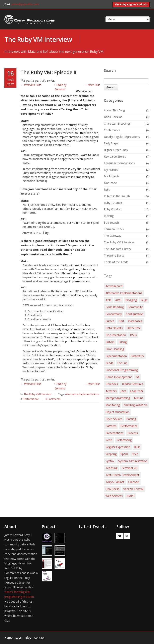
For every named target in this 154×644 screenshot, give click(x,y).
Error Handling (115, 349)
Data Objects (114, 328)
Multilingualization (135, 405)
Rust (137, 447)
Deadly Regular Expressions (122, 137)
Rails (107, 189)
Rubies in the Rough (117, 196)
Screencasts (112, 222)
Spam (124, 454)
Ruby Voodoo (113, 209)
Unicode (134, 482)
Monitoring (113, 405)
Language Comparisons (119, 163)
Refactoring (124, 440)
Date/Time (134, 328)
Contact (39, 638)
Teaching (111, 468)
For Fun (122, 363)
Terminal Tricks (114, 229)
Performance (31, 399)
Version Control (133, 489)
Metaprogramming (118, 398)
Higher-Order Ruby (116, 150)
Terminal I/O (129, 468)
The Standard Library (117, 249)
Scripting (111, 454)
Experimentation (116, 356)
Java (123, 391)
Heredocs (112, 384)
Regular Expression (118, 447)
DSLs (133, 335)
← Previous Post (31, 85)
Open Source (114, 419)
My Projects (112, 176)
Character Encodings (117, 123)
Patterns (111, 426)
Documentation (116, 335)
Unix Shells (112, 489)
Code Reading (114, 307)
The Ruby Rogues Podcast (131, 4)
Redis (109, 440)
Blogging (131, 300)
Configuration (135, 314)
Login (19, 638)
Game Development (119, 377)
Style (135, 454)
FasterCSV (137, 356)
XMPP (131, 496)
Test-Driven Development (122, 475)
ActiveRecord (114, 286)
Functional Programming (122, 370)
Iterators (111, 391)
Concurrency (114, 314)
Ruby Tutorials (113, 203)
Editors (110, 342)
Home (8, 638)
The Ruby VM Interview (38, 39)
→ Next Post (92, 85)
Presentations (114, 433)
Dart (121, 321)
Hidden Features (133, 384)
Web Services (114, 496)
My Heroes (111, 170)
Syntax (110, 461)
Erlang (123, 342)
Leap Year (137, 391)
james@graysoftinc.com (25, 4)
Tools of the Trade (116, 262)
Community (135, 307)
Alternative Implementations (82, 394)
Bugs (144, 300)
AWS (118, 300)
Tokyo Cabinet (115, 482)
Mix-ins (139, 398)
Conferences (112, 130)
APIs (108, 300)
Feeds (109, 363)
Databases (135, 321)
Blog (28, 638)
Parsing (131, 419)
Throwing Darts (114, 255)
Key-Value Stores (115, 156)
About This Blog (114, 110)
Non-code (110, 183)
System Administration (133, 461)
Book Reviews (113, 117)
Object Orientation (118, 412)
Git (138, 377)
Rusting (109, 216)
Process (133, 433)
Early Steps (111, 143)
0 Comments (53, 399)
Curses (110, 321)
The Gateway (112, 236)
